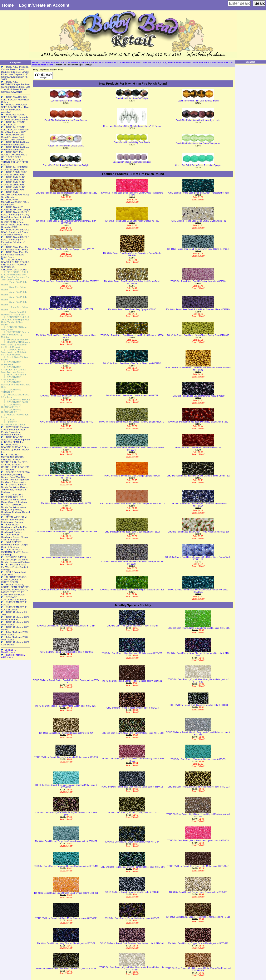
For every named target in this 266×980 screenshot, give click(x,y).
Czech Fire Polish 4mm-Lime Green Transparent (198, 143)
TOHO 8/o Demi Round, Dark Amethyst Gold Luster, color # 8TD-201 (132, 943)
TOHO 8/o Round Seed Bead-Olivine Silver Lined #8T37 (132, 396)
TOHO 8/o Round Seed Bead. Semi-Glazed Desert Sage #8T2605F (198, 249)
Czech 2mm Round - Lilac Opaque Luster (132, 162)
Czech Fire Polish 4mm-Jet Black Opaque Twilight (66, 165)
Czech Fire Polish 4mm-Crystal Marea (66, 146)
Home (8, 5)
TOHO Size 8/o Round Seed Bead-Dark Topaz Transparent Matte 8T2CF (66, 336)
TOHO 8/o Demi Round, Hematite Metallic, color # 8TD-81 (132, 892)
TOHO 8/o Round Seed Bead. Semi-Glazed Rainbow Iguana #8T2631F (132, 422)
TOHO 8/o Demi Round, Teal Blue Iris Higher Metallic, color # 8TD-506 (132, 867)
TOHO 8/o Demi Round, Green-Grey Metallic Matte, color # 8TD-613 (66, 757)
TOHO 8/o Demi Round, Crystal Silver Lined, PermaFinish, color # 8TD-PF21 (198, 681)
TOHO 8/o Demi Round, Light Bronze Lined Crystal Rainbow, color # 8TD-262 (198, 815)
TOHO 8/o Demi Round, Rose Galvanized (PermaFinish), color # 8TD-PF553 (132, 760)
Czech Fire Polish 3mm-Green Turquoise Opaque (198, 165)
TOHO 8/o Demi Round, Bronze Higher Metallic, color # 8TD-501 (132, 681)
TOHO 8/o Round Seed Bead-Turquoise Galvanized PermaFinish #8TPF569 (66, 222)
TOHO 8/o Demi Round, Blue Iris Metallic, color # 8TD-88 (132, 626)
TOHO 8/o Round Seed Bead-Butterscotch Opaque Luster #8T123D (66, 193)
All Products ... (8, 657)
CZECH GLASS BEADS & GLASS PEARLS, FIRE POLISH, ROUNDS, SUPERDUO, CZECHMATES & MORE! (90, 62)
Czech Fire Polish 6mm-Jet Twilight (132, 98)
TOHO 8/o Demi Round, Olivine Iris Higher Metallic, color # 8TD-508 (132, 733)
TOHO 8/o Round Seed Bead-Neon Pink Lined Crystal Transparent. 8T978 (132, 194)
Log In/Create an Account (44, 5)
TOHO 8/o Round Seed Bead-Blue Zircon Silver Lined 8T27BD (132, 363)
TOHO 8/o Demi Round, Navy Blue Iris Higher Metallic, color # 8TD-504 (198, 654)
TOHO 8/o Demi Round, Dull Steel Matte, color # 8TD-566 (66, 652)
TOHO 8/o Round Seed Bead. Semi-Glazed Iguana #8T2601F (132, 532)
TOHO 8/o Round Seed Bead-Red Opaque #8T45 (198, 448)
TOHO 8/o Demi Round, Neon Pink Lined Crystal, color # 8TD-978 (198, 841)
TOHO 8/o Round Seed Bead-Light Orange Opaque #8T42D (132, 476)
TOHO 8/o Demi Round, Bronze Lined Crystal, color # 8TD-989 (198, 892)
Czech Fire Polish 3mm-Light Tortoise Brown (198, 101)
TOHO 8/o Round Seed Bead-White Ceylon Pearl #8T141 (66, 558)
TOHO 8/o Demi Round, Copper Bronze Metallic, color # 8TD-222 (198, 943)
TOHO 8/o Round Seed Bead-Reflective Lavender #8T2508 (198, 281)
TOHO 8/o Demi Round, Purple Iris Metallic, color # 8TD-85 (132, 918)
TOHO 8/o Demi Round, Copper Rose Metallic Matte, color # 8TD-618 (198, 917)
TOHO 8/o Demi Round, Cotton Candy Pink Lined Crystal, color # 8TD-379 (66, 681)
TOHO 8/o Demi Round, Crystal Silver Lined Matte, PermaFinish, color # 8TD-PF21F (132, 969)
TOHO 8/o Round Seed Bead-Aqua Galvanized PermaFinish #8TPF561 (66, 477)
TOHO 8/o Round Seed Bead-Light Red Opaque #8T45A (66, 396)
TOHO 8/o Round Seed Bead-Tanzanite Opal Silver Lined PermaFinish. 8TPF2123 (198, 558)
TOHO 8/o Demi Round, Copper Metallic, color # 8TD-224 (132, 708)
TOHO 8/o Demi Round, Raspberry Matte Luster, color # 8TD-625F (66, 706)
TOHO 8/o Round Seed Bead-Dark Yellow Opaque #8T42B (132, 221)
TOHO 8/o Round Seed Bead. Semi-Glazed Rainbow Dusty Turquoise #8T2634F (132, 449)
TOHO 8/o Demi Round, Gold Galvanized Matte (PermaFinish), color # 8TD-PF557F (198, 969)
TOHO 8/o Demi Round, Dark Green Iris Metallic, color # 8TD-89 (198, 705)
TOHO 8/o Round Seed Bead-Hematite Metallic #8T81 (66, 503)
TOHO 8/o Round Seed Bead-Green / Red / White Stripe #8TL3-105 (198, 532)
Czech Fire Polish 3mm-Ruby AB (66, 101)
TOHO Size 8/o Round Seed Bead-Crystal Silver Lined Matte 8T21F (66, 532)
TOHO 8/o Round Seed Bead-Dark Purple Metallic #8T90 (198, 396)
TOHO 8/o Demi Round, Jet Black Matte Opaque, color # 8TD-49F (66, 918)
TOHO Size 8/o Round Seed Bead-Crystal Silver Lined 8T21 (198, 221)
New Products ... (9, 652)
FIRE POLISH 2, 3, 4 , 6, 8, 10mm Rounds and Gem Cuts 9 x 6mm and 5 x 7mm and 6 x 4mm (186, 62)
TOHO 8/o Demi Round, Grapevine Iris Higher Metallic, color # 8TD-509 (66, 814)
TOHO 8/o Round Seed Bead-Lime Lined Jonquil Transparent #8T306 (132, 590)
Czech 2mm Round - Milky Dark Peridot (132, 142)
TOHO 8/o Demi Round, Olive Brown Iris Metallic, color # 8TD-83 (66, 969)
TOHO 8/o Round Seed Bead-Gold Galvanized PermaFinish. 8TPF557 (66, 281)
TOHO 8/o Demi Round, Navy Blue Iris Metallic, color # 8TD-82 (66, 943)
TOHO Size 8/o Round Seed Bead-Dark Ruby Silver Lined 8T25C (198, 422)
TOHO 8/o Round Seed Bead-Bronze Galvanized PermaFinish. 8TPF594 (132, 254)
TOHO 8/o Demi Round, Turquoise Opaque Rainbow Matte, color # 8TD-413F (66, 786)
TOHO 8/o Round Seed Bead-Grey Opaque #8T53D (132, 309)
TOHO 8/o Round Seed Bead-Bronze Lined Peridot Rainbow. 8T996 (132, 335)
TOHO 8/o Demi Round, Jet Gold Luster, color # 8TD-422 (132, 813)
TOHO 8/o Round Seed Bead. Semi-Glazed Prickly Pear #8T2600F (198, 335)
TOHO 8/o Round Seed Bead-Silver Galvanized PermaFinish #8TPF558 (132, 282)
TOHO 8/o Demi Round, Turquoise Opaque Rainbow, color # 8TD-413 (66, 866)
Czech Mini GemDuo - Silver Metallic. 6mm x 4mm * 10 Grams (132, 126)
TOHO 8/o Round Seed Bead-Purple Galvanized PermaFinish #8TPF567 (198, 505)
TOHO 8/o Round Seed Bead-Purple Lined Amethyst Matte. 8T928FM (198, 309)
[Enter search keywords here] (239, 3)
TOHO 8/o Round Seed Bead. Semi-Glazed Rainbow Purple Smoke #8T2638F (132, 563)
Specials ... (10, 650)
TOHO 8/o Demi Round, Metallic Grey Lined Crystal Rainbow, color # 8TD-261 (198, 734)
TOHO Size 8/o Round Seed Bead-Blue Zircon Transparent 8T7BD (198, 193)
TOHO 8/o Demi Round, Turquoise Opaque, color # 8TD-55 (198, 759)
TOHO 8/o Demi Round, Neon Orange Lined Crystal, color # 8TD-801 (66, 893)
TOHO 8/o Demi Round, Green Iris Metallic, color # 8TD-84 (132, 842)
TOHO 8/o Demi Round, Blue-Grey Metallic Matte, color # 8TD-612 (132, 787)
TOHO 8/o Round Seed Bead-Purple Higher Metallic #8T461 (66, 364)
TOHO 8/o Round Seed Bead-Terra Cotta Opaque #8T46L (66, 422)
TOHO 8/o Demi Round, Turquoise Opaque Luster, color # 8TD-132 (66, 841)
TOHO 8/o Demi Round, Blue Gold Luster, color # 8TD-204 (66, 733)
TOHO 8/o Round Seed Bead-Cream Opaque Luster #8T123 (66, 249)
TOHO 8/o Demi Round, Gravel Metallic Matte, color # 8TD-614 (66, 626)
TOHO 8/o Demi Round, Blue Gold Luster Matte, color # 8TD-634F (198, 866)
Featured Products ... (15, 655)
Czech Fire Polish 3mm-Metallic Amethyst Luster (198, 120)
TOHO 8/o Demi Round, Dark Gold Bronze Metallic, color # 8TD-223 (198, 787)
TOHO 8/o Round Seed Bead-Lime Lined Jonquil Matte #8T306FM (66, 448)
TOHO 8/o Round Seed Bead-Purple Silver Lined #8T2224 (66, 309)
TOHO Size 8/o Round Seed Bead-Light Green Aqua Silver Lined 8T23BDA (198, 591)
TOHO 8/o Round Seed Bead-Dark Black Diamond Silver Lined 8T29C (198, 476)
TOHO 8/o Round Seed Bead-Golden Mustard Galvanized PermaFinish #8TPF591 (198, 369)
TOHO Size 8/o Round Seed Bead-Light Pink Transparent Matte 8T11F (132, 504)
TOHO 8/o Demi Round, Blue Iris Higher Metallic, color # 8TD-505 (132, 653)
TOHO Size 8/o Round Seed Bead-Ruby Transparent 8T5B (66, 590)
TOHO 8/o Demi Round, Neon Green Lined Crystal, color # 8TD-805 (198, 628)
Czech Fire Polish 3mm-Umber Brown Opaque (66, 120)
